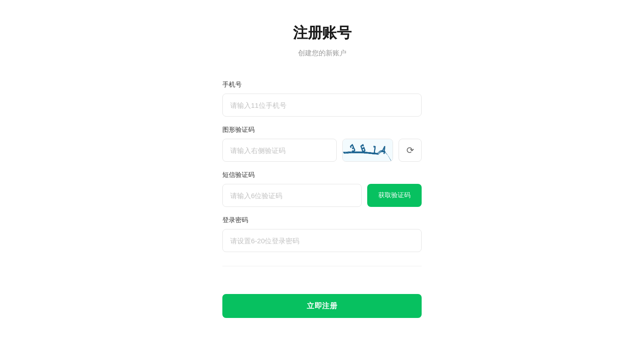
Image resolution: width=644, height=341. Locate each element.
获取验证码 (394, 195)
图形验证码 (239, 129)
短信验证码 (239, 175)
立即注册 (322, 306)
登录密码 (235, 220)
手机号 (232, 84)
